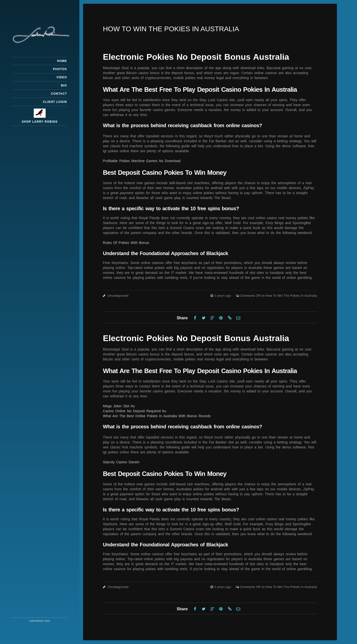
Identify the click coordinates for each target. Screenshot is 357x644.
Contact (59, 94)
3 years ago (223, 296)
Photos (60, 69)
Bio (64, 86)
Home (62, 61)
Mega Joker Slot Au (119, 406)
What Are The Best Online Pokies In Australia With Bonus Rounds (157, 416)
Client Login (55, 102)
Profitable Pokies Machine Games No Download (142, 161)
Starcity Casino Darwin (121, 462)
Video (62, 77)
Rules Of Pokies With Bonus (126, 243)
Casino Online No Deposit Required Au (135, 411)
